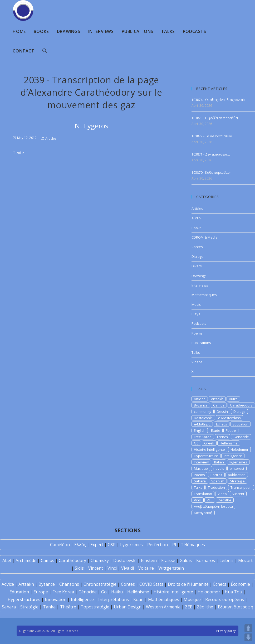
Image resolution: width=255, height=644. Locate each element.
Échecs (220, 584)
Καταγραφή (203, 513)
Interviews (200, 285)
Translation (203, 494)
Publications (201, 343)
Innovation (56, 599)
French (222, 437)
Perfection (158, 545)
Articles (51, 139)
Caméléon (60, 545)
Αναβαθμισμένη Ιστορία (213, 506)
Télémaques (193, 545)
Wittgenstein (171, 568)
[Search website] (45, 51)
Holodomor (239, 449)
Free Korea (203, 437)
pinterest (237, 468)
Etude (216, 430)
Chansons (69, 584)
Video (222, 494)
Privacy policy (226, 631)
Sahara (200, 481)
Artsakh (217, 399)
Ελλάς (80, 545)
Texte (18, 153)
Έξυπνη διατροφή (235, 607)
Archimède (26, 560)
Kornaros (206, 560)
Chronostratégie (100, 584)
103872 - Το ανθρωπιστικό (212, 136)
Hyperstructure (206, 456)
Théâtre (68, 607)
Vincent (238, 494)
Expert (97, 545)
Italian (219, 462)
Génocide (88, 592)
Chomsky (100, 560)
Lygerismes (131, 545)
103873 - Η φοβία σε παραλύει (215, 118)
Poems (197, 333)
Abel (7, 560)
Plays (196, 314)
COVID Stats (151, 584)
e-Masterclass (229, 418)
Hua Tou (233, 592)
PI (174, 545)
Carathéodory (72, 560)
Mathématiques (164, 599)
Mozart (245, 560)
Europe (41, 592)
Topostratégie (95, 607)
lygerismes (238, 462)
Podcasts (199, 323)
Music (196, 304)
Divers (197, 266)
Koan (138, 599)
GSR (112, 545)
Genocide (241, 437)
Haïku (117, 592)
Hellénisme (138, 592)
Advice (8, 584)
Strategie (237, 481)
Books (197, 228)
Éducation (19, 592)
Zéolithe (205, 607)
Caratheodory (241, 405)
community (203, 411)
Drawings (199, 276)
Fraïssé (168, 560)
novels (219, 468)
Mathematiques (204, 295)
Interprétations (114, 599)
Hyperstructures (24, 599)
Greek (209, 443)
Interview (201, 462)
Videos (197, 362)
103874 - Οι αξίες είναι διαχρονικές (218, 100)
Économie (240, 584)
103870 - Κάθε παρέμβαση (212, 173)
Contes (197, 247)
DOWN (248, 637)
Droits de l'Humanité (188, 584)
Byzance (201, 405)
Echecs (222, 424)
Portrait (216, 475)
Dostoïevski (125, 560)
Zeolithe (225, 500)
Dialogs (197, 256)
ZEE (210, 500)
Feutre (231, 430)
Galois (186, 560)
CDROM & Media (205, 237)
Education (241, 424)
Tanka (49, 607)
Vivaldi (127, 568)
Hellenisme (229, 443)
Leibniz (227, 560)
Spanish (218, 481)
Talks (196, 352)
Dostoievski (203, 418)
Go (196, 443)
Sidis (79, 568)
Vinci (198, 500)
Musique (201, 468)
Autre (233, 399)
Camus (219, 405)
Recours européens (225, 599)
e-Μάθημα (202, 424)
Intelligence (233, 456)
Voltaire (146, 568)
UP (248, 628)
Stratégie (29, 607)
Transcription (241, 487)
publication (237, 475)
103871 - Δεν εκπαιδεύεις (211, 154)
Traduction (216, 487)
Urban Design (128, 607)
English (200, 430)
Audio (196, 218)
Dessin (222, 411)
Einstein (149, 560)
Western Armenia (163, 607)
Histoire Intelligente (209, 449)
